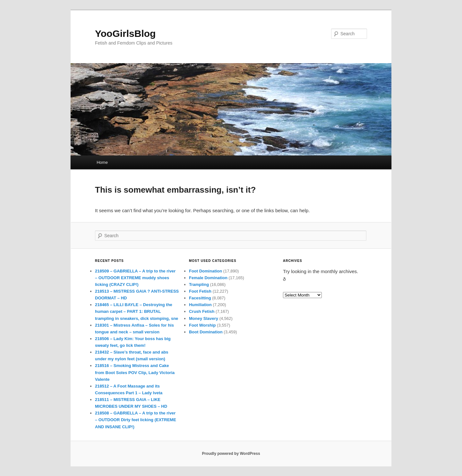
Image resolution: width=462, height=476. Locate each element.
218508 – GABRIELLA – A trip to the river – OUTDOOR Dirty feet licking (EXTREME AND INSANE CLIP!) (136, 420)
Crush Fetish (202, 311)
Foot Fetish (200, 291)
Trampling (199, 284)
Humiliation (200, 305)
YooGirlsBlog (125, 33)
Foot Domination (205, 271)
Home (102, 162)
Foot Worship (202, 325)
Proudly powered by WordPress (231, 454)
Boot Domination (206, 332)
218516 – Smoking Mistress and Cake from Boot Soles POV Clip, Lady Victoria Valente (135, 372)
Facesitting (200, 298)
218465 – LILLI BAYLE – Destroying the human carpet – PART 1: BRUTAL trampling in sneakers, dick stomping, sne (137, 311)
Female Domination (208, 278)
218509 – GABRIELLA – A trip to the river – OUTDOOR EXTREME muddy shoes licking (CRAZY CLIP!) (135, 278)
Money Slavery (204, 318)
